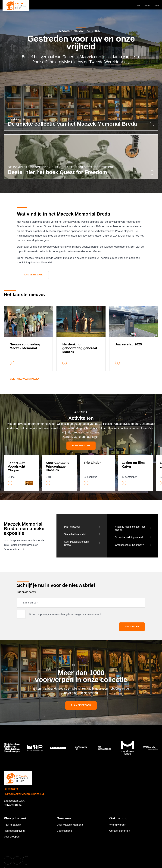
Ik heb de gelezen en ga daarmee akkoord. (65, 614)
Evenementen (81, 446)
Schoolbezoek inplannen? (129, 537)
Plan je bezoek (33, 275)
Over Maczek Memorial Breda (77, 543)
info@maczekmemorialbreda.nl (25, 794)
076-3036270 (11, 789)
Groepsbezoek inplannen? (129, 545)
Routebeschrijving (14, 831)
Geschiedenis (64, 831)
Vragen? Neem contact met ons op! (130, 528)
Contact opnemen (120, 831)
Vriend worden (118, 825)
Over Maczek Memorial (70, 825)
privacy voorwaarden (53, 614)
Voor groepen (12, 837)
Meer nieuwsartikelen (25, 379)
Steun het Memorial (75, 534)
